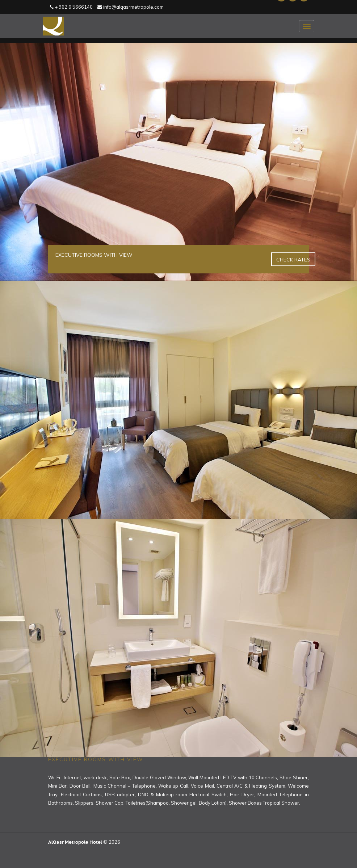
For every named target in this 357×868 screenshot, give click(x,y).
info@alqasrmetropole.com (131, 7)
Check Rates (293, 260)
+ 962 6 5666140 (71, 7)
